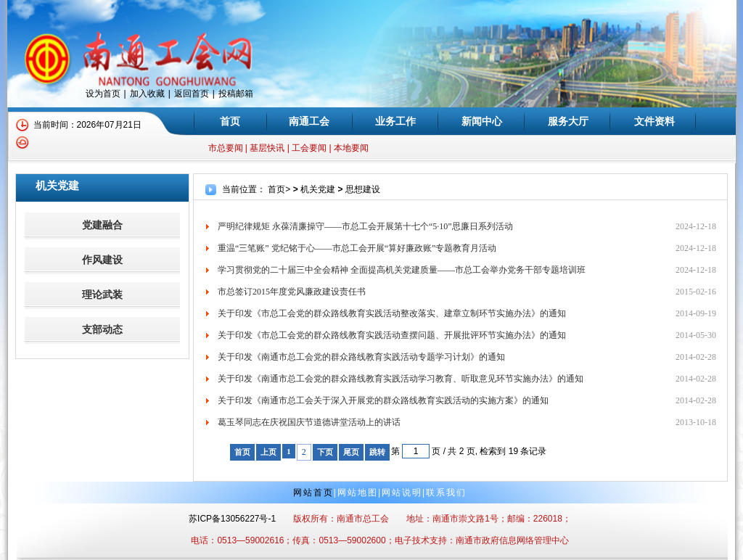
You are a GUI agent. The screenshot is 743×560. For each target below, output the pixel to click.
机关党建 (318, 189)
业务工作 (395, 121)
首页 (230, 121)
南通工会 (309, 121)
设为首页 (103, 94)
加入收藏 (147, 94)
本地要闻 (351, 148)
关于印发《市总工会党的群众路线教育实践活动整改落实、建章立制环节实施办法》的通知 (392, 313)
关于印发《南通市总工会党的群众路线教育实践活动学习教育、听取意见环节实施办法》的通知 (401, 379)
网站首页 (313, 493)
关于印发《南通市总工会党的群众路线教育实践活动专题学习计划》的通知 (361, 357)
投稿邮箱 (236, 94)
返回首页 (192, 94)
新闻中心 (482, 121)
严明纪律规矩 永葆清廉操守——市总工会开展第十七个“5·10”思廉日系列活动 (365, 226)
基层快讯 (267, 148)
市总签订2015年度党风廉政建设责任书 (292, 292)
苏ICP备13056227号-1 (232, 519)
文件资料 (654, 121)
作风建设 (102, 260)
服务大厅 (568, 121)
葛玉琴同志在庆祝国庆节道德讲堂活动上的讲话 (309, 422)
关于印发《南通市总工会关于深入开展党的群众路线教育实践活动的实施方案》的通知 (383, 400)
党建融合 (102, 225)
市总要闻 (226, 148)
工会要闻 (309, 148)
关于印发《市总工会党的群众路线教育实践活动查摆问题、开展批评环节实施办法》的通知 (392, 335)
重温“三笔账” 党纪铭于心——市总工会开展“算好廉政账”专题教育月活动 (357, 248)
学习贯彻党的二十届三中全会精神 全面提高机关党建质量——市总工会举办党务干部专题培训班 (402, 270)
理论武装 (102, 295)
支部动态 (102, 330)
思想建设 (363, 189)
